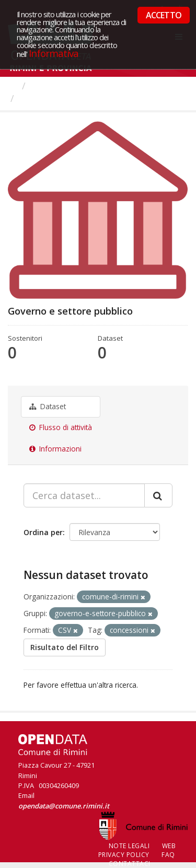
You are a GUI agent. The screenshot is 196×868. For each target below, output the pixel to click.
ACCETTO (164, 15)
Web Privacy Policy (137, 850)
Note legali (129, 846)
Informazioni (55, 449)
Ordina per (43, 532)
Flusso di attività (61, 427)
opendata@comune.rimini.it (64, 806)
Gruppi (47, 86)
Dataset (48, 407)
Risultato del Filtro (65, 647)
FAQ (168, 855)
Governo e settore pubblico (82, 98)
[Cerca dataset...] (84, 495)
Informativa (54, 53)
